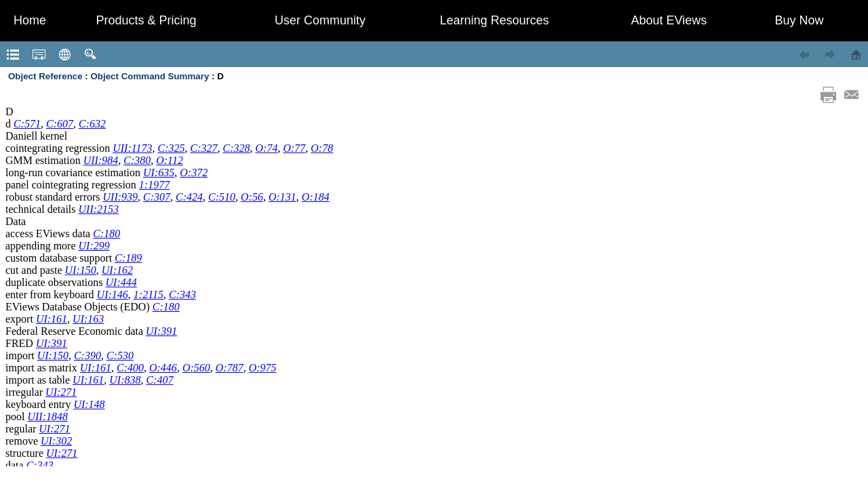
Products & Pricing (146, 20)
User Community (320, 20)
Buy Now (799, 20)
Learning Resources (494, 20)
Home (30, 20)
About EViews (669, 20)
